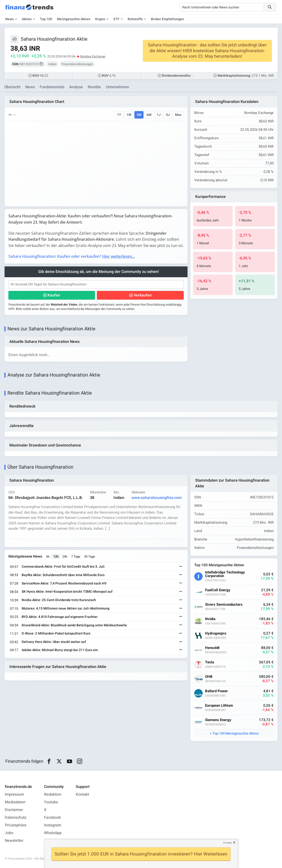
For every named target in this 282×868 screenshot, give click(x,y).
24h (65, 557)
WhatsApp (53, 833)
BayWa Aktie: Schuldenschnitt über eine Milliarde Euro (63, 575)
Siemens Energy (218, 720)
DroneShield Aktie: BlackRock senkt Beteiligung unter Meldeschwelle (74, 625)
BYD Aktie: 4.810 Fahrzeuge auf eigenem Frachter (60, 617)
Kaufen (54, 295)
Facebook (52, 818)
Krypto (100, 19)
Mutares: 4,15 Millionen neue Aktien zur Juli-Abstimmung (66, 608)
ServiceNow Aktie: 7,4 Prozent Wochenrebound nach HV (64, 583)
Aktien (27, 19)
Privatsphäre (16, 825)
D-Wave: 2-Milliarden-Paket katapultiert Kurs (56, 633)
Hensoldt (212, 648)
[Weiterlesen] (181, 567)
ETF (116, 19)
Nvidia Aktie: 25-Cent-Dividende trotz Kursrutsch (59, 600)
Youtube (51, 802)
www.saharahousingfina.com (157, 498)
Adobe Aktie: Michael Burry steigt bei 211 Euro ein (60, 650)
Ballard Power (216, 691)
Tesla (210, 662)
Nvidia (210, 619)
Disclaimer (14, 810)
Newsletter (14, 841)
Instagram (53, 825)
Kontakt (82, 794)
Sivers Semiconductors (224, 605)
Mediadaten (15, 802)
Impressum (14, 794)
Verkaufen (143, 295)
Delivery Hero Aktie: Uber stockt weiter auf (54, 642)
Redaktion (53, 794)
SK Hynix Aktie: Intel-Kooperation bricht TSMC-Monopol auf (67, 592)
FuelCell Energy (218, 590)
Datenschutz (16, 818)
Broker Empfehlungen (168, 19)
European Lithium (219, 706)
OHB (209, 677)
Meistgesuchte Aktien (74, 19)
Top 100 (46, 19)
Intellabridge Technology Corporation (225, 574)
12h (56, 557)
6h (48, 557)
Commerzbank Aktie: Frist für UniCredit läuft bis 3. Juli (63, 567)
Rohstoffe (135, 19)
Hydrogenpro (216, 633)
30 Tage (90, 557)
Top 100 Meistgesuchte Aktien (236, 733)
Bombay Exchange (93, 56)
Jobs (9, 833)
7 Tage (76, 557)
